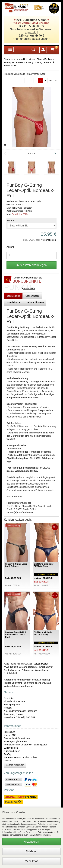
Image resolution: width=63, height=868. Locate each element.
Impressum (9, 732)
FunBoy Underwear (14, 62)
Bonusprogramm (12, 705)
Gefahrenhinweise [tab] (35, 302)
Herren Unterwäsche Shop (29, 59)
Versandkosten (49, 240)
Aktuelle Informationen (15, 701)
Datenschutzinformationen (17, 738)
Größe (11, 221)
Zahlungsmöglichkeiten (15, 741)
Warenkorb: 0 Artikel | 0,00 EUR (20, 717)
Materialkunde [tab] (13, 302)
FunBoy (48, 59)
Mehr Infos (31, 861)
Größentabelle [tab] (33, 296)
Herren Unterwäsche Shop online (20, 757)
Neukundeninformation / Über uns (20, 711)
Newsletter (9, 698)
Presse (7, 761)
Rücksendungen (12, 751)
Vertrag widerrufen (15, 765)
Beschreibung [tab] (13, 296)
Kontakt (8, 708)
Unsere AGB (10, 735)
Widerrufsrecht (11, 748)
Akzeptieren (31, 842)
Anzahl (10, 247)
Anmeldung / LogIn (13, 714)
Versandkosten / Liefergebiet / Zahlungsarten (26, 745)
